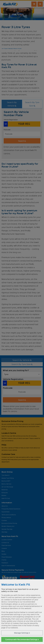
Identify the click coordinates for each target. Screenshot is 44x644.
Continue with (22, 639)
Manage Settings (22, 633)
